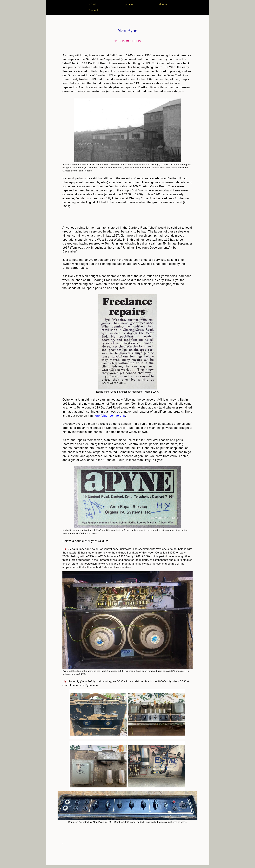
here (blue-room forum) (109, 416)
